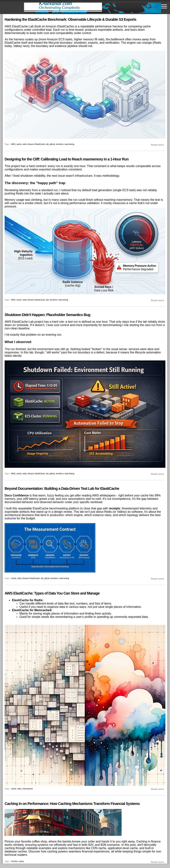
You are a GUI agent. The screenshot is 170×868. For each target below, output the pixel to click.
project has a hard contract (29, 166)
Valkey (18, 46)
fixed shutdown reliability (29, 176)
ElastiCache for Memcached (32, 610)
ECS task (129, 190)
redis (25, 144)
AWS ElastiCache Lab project (24, 322)
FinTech (14, 861)
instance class (102, 515)
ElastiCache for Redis (27, 600)
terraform (60, 144)
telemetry (25, 190)
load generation (102, 190)
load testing (69, 144)
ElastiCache (12, 43)
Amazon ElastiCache (59, 26)
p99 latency (31, 499)
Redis (157, 43)
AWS (13, 144)
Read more (157, 145)
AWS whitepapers (104, 495)
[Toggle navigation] (164, 6)
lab (47, 144)
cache (19, 144)
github (52, 144)
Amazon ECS (56, 39)
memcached (28, 789)
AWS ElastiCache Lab (19, 26)
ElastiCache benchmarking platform (56, 508)
